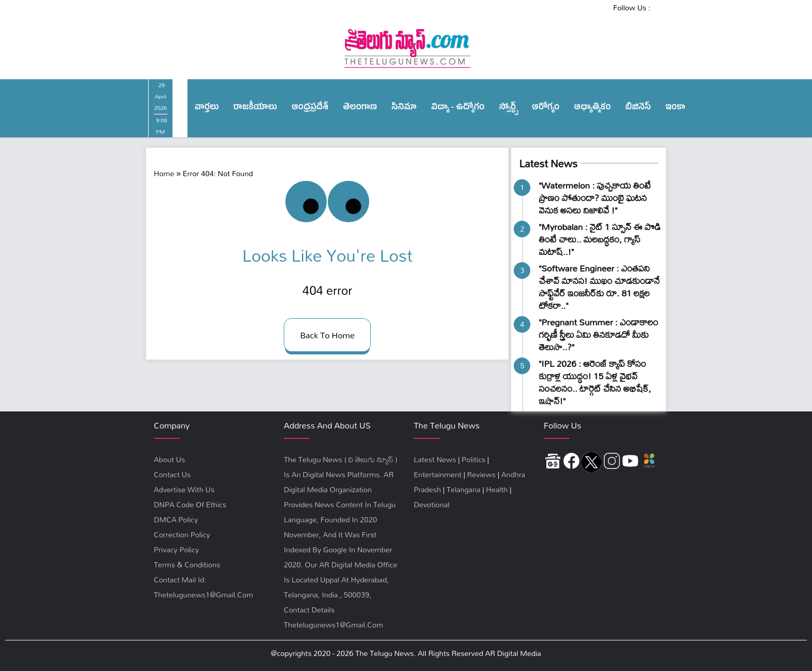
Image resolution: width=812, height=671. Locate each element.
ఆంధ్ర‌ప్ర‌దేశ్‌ (310, 108)
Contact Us (172, 474)
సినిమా (404, 108)
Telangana (463, 489)
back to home (327, 335)
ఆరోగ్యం (546, 108)
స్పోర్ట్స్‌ (509, 108)
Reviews (481, 474)
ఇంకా (676, 108)
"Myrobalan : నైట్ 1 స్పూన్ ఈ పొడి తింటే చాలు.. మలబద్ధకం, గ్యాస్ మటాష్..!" (599, 239)
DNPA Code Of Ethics (190, 504)
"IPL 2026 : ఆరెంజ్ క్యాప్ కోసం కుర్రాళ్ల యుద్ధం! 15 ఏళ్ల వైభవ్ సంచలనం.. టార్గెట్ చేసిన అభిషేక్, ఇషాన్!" (595, 382)
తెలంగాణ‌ (360, 108)
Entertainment (438, 474)
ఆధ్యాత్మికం (592, 108)
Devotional (432, 504)
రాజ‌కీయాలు (255, 108)
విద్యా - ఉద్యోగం (458, 108)
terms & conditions (187, 565)
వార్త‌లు (207, 108)
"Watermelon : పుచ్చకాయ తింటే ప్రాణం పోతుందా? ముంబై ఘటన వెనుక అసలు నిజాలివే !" (594, 198)
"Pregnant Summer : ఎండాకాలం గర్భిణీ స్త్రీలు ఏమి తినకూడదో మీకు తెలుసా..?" (598, 334)
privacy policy (176, 549)
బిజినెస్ (638, 108)
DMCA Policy (176, 519)
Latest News (548, 163)
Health (497, 489)
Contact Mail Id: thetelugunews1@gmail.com (204, 587)
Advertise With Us (184, 489)
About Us (169, 459)
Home (164, 173)
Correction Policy (182, 534)
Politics (473, 459)
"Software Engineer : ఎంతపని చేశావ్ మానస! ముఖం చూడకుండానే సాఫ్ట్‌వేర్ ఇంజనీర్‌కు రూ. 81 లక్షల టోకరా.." (599, 287)
